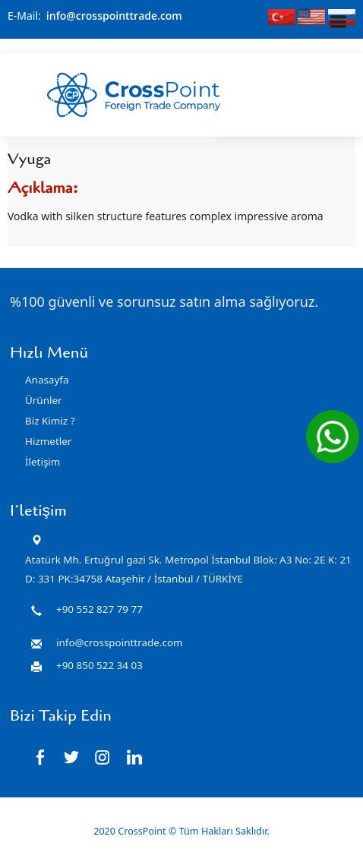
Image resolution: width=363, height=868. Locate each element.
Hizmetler (48, 441)
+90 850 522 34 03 (99, 664)
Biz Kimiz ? (50, 421)
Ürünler (44, 400)
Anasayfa (47, 380)
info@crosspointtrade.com (114, 16)
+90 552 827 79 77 (99, 608)
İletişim (43, 462)
